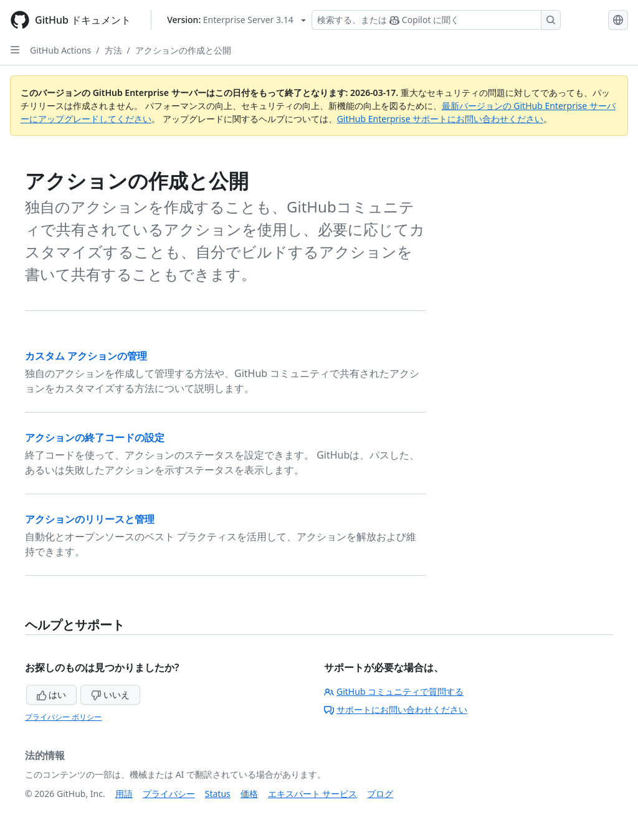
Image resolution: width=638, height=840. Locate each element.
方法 (113, 50)
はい (52, 694)
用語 (124, 794)
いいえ (110, 694)
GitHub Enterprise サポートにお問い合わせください (440, 119)
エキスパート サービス (313, 794)
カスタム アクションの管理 (86, 356)
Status (218, 794)
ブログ (380, 794)
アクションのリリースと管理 (90, 519)
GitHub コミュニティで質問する (394, 691)
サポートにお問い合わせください (396, 709)
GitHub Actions (60, 50)
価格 (249, 794)
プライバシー (169, 794)
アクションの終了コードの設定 (95, 437)
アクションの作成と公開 (183, 50)
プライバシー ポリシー (63, 717)
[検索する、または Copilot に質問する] (436, 20)
